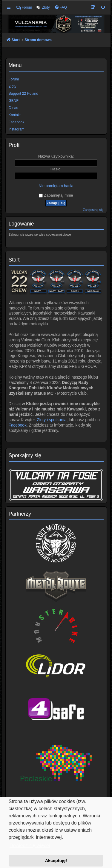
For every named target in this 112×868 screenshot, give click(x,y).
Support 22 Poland (23, 94)
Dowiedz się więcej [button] (30, 846)
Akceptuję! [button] (56, 861)
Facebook (18, 425)
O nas (13, 108)
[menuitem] (43, 7)
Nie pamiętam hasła (56, 186)
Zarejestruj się (93, 210)
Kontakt (15, 115)
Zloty (13, 86)
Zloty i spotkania (52, 420)
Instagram (17, 129)
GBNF (14, 101)
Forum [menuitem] (24, 7)
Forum (14, 79)
